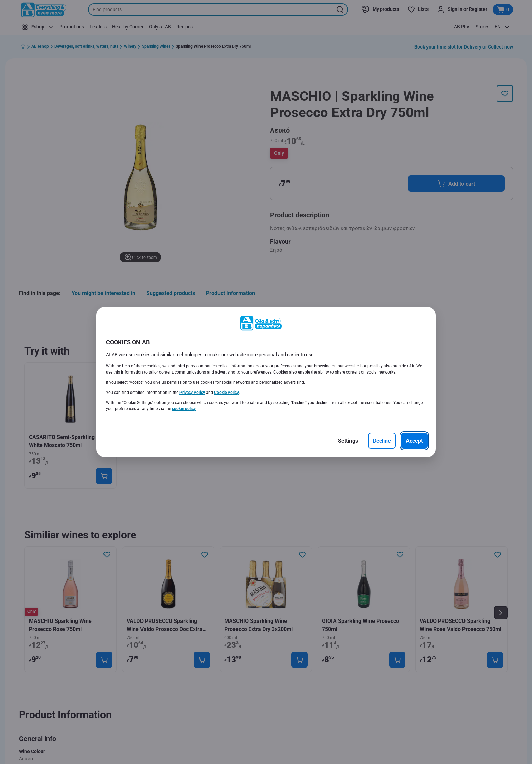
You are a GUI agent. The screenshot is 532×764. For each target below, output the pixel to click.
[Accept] (414, 441)
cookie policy (184, 409)
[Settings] (348, 441)
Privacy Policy (192, 393)
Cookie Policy (226, 393)
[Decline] (382, 441)
